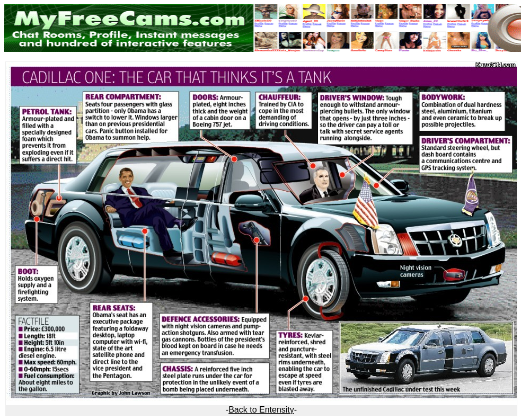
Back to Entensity (261, 410)
